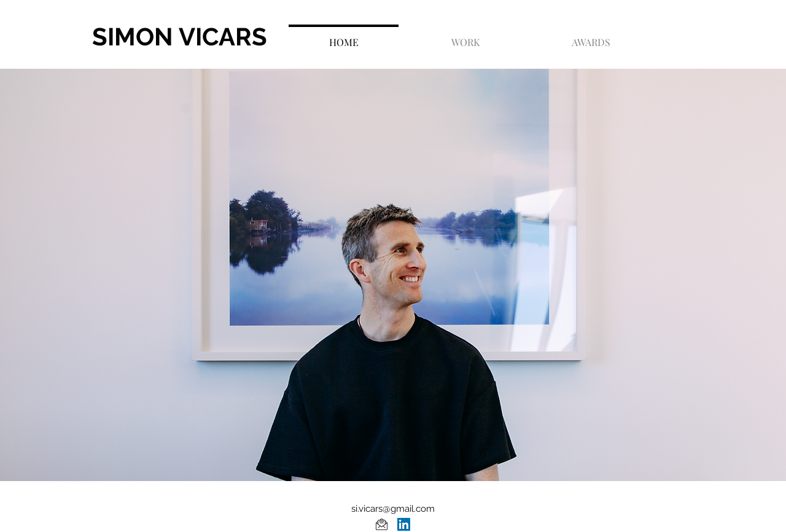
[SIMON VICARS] (214, 37)
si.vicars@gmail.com (393, 509)
